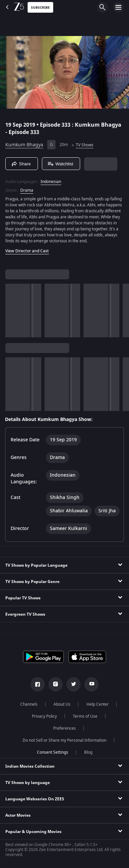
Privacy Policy (44, 716)
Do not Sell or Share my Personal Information (64, 740)
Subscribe (40, 7)
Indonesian (51, 182)
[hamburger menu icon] (118, 7)
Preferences (64, 728)
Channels (29, 704)
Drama (27, 190)
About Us (62, 704)
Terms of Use (85, 716)
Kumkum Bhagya (24, 145)
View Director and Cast (27, 251)
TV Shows (85, 145)
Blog (88, 752)
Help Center (98, 704)
